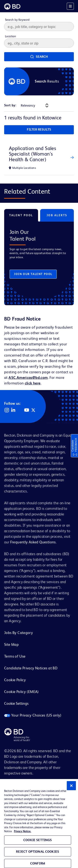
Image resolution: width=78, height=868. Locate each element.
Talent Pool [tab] (21, 215)
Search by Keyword (17, 20)
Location (11, 36)
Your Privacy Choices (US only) (33, 715)
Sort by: (10, 105)
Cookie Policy (15, 680)
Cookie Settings (16, 703)
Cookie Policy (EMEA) (22, 692)
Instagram (7, 410)
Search (42, 57)
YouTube (27, 410)
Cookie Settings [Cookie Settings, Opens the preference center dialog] (38, 840)
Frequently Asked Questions (33, 542)
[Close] (71, 786)
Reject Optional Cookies (38, 852)
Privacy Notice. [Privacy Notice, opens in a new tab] (23, 831)
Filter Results (39, 129)
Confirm (38, 863)
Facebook (20, 410)
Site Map (11, 644)
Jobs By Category (19, 633)
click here (33, 383)
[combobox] (39, 43)
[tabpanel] (39, 260)
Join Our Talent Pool (33, 274)
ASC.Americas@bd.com (28, 378)
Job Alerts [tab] (57, 215)
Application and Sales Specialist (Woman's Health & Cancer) (33, 154)
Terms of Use (15, 656)
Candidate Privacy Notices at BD (31, 668)
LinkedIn (13, 410)
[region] (39, 824)
